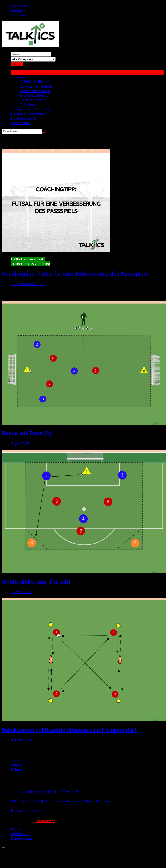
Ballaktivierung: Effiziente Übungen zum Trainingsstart (69, 730)
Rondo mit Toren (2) (27, 434)
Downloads (20, 123)
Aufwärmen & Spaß (36, 86)
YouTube (18, 15)
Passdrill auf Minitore (28, 810)
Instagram (19, 11)
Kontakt (17, 829)
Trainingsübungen (25, 77)
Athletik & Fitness (35, 82)
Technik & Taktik (34, 100)
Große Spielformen (35, 95)
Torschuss (28, 104)
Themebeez (45, 821)
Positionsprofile (23, 118)
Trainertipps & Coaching (31, 109)
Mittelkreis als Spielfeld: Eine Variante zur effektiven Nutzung (60, 801)
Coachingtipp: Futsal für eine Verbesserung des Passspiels (75, 274)
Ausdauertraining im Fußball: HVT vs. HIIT (45, 792)
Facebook (19, 6)
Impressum (20, 834)
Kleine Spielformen (35, 91)
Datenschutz (22, 838)
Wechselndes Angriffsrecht (36, 582)
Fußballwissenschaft (28, 114)
